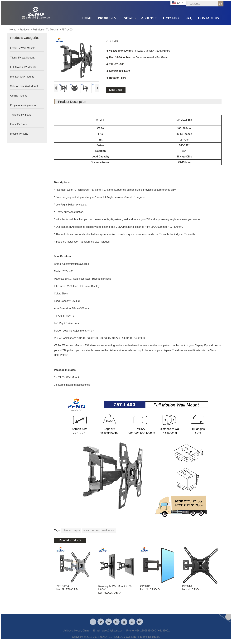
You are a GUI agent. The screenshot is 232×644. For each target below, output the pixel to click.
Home (13, 30)
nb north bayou (71, 531)
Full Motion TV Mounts (46, 30)
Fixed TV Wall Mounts (23, 48)
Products (25, 30)
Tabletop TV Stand (21, 115)
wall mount (108, 531)
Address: (69, 634)
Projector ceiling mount (23, 105)
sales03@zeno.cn (112, 634)
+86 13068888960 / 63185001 (152, 634)
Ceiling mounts (19, 96)
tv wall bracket (91, 531)
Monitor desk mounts (22, 77)
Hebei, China (82, 634)
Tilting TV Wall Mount (22, 58)
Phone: (130, 634)
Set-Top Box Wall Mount (24, 86)
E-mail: (97, 634)
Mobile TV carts (19, 134)
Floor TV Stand (19, 124)
